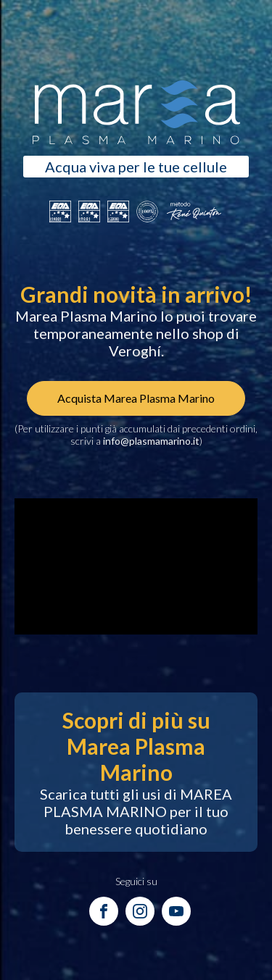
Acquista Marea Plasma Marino (136, 398)
